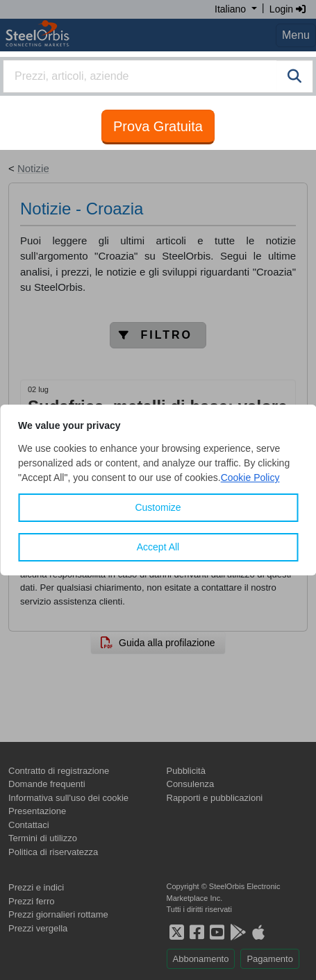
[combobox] (158, 76)
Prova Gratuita (158, 126)
